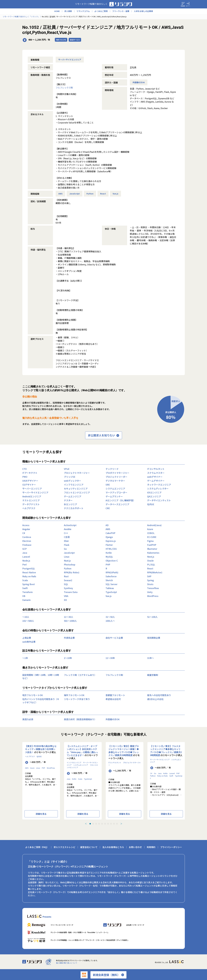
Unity (150, 592)
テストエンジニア (31, 500)
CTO (25, 469)
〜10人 (26, 617)
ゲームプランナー (114, 496)
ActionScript (70, 525)
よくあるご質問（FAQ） (37, 847)
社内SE (151, 504)
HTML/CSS (111, 549)
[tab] (90, 824)
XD (65, 600)
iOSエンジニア (154, 492)
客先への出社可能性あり (159, 695)
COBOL (151, 533)
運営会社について (89, 847)
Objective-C (112, 561)
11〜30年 (110, 658)
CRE (108, 508)
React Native (29, 572)
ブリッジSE (70, 477)
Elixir (66, 541)
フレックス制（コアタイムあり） (80, 675)
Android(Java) (154, 525)
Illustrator (152, 549)
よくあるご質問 (101, 11)
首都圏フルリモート (115, 695)
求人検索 (68, 11)
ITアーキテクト (30, 473)
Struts (150, 584)
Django (109, 537)
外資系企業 (69, 638)
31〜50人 (110, 617)
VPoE (67, 469)
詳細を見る (41, 814)
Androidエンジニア (32, 496)
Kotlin (109, 553)
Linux (67, 557)
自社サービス (75, 40)
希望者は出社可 (113, 699)
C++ (66, 533)
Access (26, 525)
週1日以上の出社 (155, 699)
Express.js (111, 541)
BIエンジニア (70, 504)
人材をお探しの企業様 (143, 11)
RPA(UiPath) (112, 572)
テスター (68, 500)
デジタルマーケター (115, 481)
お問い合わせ (135, 847)
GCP (25, 549)
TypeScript (111, 592)
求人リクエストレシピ (64, 847)
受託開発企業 (154, 638)
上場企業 (27, 638)
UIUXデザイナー (30, 481)
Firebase (27, 545)
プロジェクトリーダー (116, 477)
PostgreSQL (29, 568)
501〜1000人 (70, 621)
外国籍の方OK (139, 82)
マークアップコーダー (116, 492)
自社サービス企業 (114, 638)
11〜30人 (69, 617)
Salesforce (111, 576)
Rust (66, 576)
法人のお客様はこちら (113, 847)
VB (24, 596)
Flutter (109, 545)
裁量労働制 (153, 675)
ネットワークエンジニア (159, 485)
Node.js (26, 561)
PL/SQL (151, 564)
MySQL (109, 557)
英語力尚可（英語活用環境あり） (80, 719)
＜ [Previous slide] (86, 824)
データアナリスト (31, 504)
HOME (57, 11)
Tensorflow (153, 588)
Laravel (26, 557)
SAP (149, 576)
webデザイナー (155, 477)
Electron (27, 541)
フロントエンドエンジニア (77, 492)
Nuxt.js (67, 561)
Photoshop (70, 564)
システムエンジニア (115, 489)
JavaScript (75, 194)
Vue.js (115, 194)
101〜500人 (28, 621)
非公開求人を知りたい (104, 435)
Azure (150, 529)
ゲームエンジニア (73, 496)
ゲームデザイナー (156, 481)
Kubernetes (153, 553)
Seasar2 (68, 580)
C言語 (67, 537)
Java (25, 553)
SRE (108, 485)
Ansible (68, 529)
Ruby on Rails (29, 576)
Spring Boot (29, 584)
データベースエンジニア (117, 504)
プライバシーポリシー (171, 847)
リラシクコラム (83, 11)
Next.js (151, 557)
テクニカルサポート (74, 508)
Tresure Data (71, 592)
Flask (67, 545)
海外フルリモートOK (74, 695)
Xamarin (26, 600)
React (103, 194)
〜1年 (25, 658)
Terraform (27, 592)
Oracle (150, 561)
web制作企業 (29, 642)
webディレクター (72, 481)
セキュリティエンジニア (76, 489)
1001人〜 (110, 621)
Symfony (68, 588)
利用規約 (151, 847)
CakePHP (110, 533)
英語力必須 (28, 719)
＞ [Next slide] (121, 824)
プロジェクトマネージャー (77, 473)
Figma (150, 541)
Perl (24, 564)
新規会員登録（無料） (108, 975)
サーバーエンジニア (32, 489)
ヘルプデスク (29, 508)
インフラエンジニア (74, 485)
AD (107, 525)
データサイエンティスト (159, 500)
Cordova (27, 537)
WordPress (153, 596)
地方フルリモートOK (33, 695)
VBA (66, 596)
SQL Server (111, 584)
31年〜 (151, 658)
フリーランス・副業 (121, 11)
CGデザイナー (29, 485)
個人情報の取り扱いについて (67, 963)
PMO (25, 477)
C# (24, 533)
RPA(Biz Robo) (72, 572)
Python (90, 194)
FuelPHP (152, 545)
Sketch (109, 580)
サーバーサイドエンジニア (70, 60)
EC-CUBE (152, 537)
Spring (150, 580)
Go (65, 549)
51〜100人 (152, 617)
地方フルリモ (61, 40)
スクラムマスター (156, 473)
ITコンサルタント (156, 469)
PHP (108, 564)
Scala (25, 580)
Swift (25, 588)
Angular (26, 529)
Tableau (110, 588)
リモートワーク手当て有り (77, 699)
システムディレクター (158, 489)
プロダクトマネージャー (117, 473)
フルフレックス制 (64, 87)
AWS (60, 194)
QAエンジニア (154, 496)
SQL (66, 584)
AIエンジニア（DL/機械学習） (120, 500)
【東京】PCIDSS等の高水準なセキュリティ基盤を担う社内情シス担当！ (41, 749)
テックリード (112, 469)
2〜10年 (68, 658)
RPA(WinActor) (155, 572)
